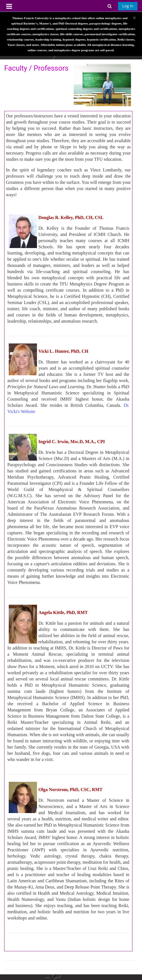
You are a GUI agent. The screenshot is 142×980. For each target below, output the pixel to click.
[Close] (134, 18)
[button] (110, 6)
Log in (128, 6)
